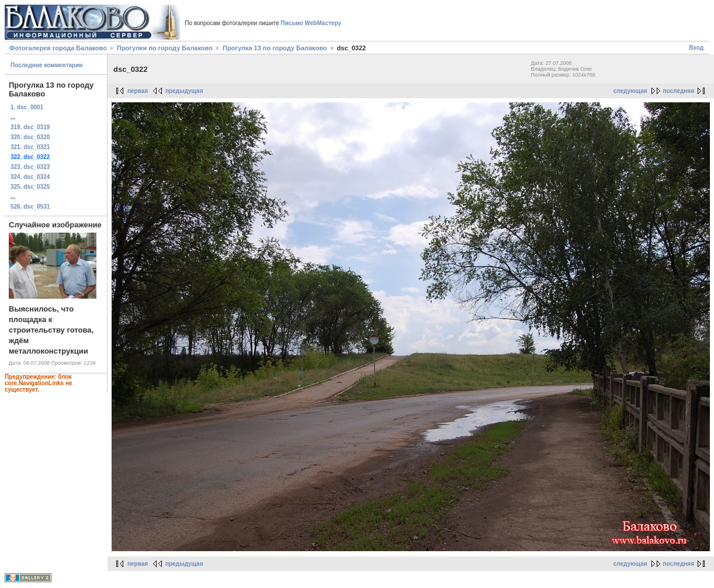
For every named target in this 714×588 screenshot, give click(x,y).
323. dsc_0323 (30, 167)
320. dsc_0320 (30, 137)
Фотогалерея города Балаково (58, 48)
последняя (679, 91)
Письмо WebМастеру (311, 23)
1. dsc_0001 (27, 107)
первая (138, 91)
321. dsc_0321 (30, 147)
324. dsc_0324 (30, 177)
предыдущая (184, 91)
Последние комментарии (47, 65)
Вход (696, 48)
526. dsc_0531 (30, 207)
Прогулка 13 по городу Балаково (275, 48)
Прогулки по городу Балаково (165, 48)
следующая (630, 91)
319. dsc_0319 (30, 127)
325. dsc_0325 (30, 187)
